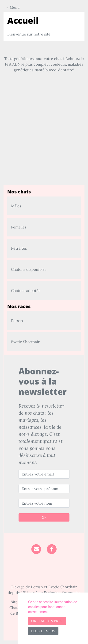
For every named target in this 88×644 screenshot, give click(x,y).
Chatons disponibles (29, 269)
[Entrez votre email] (44, 474)
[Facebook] (52, 549)
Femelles (19, 227)
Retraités (19, 248)
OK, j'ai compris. (47, 621)
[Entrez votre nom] (44, 503)
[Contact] (36, 549)
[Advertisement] (44, 141)
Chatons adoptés (26, 291)
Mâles (16, 206)
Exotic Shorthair (25, 342)
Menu (15, 8)
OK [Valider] (44, 517)
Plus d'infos (43, 631)
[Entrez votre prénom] (44, 489)
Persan (17, 321)
